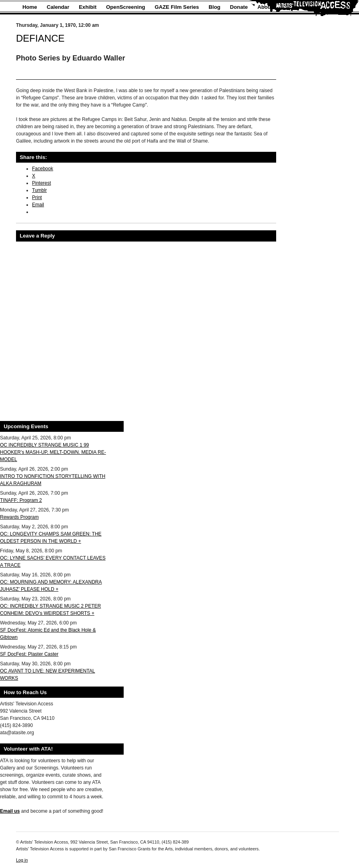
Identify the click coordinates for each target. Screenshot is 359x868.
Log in (22, 860)
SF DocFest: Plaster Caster (29, 654)
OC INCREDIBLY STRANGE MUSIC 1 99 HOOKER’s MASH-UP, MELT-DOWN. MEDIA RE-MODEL (53, 452)
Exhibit (88, 7)
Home (30, 7)
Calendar (58, 7)
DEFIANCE (40, 38)
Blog (214, 7)
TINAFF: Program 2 (21, 500)
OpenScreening (125, 7)
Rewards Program (19, 517)
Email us (10, 811)
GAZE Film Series (177, 7)
